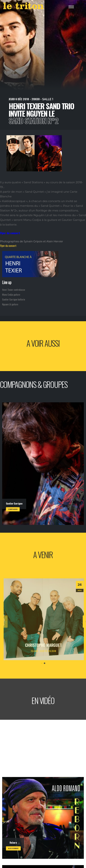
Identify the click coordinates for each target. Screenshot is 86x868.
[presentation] (5, 622)
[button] (42, 663)
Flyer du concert (8, 246)
